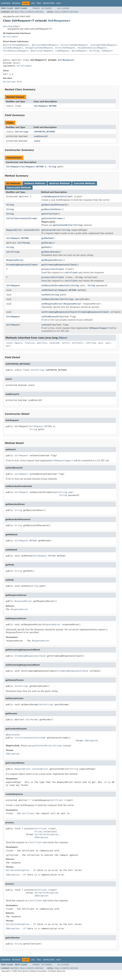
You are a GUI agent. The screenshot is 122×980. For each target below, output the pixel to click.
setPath (46, 295)
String (24, 132)
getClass (42, 343)
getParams (47, 243)
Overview (6, 3)
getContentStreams (52, 218)
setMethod (47, 290)
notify (66, 343)
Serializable (10, 37)
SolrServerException (46, 834)
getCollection (50, 214)
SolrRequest (13, 167)
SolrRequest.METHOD (45, 106)
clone (9, 343)
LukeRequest (62, 51)
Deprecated (49, 3)
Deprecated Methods (19, 188)
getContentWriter (51, 230)
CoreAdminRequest (13, 48)
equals (18, 343)
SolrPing (94, 51)
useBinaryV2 (41, 136)
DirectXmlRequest (65, 48)
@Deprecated (13, 735)
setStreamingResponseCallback (59, 312)
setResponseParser (52, 304)
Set (17, 132)
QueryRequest (79, 51)
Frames (36, 8)
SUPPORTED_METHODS (45, 132)
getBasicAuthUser (51, 209)
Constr (30, 12)
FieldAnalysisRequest (15, 51)
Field (22, 12)
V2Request (107, 51)
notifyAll (78, 343)
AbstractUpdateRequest (45, 45)
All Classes (63, 8)
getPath (46, 247)
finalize (29, 343)
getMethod (47, 238)
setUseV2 (46, 325)
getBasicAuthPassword (54, 205)
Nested (14, 12)
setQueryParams (50, 299)
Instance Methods (35, 183)
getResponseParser (52, 260)
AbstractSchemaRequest (16, 45)
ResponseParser (15, 260)
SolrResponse (58, 21)
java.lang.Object (11, 26)
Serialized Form (12, 82)
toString (91, 343)
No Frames (47, 8)
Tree (39, 3)
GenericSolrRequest (42, 51)
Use (33, 3)
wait (101, 343)
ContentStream (28, 218)
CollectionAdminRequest (74, 45)
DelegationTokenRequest (39, 48)
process (46, 269)
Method (39, 12)
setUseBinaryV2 (50, 317)
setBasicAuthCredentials (56, 285)
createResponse (50, 197)
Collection (12, 218)
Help (59, 3)
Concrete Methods (85, 183)
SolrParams (24, 243)
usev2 (37, 141)
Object (17, 63)
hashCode (54, 343)
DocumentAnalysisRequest (92, 48)
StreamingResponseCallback (22, 265)
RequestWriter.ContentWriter (23, 230)
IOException (91, 741)
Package (16, 3)
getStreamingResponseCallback (59, 265)
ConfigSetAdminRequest (103, 45)
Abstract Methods (60, 183)
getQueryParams (50, 252)
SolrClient (66, 197)
